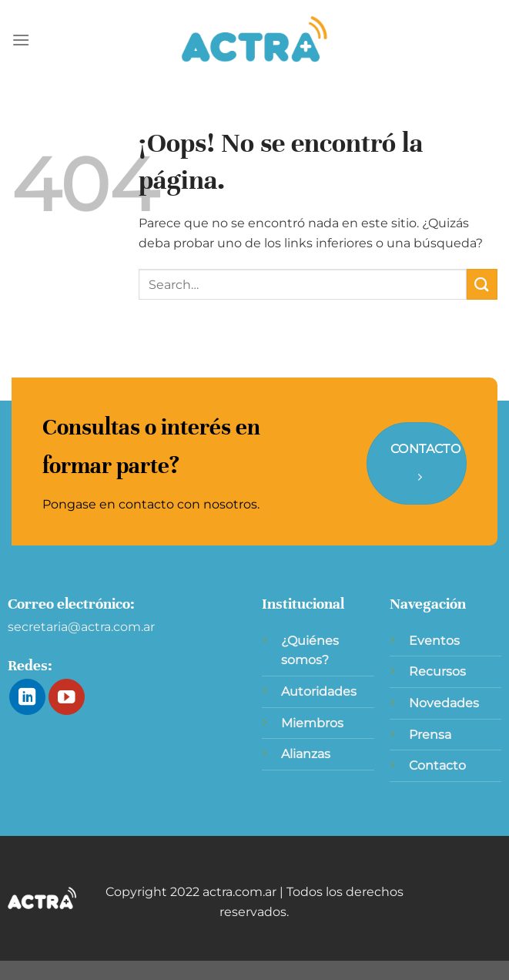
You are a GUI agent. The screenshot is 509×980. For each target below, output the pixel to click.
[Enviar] (482, 284)
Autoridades (319, 691)
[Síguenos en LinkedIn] (27, 697)
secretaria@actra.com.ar (81, 627)
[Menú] (21, 40)
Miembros (312, 723)
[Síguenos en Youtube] (67, 697)
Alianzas (306, 754)
